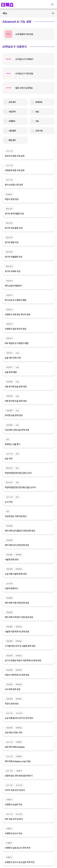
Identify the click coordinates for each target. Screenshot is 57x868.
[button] (52, 5)
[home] (9, 4)
